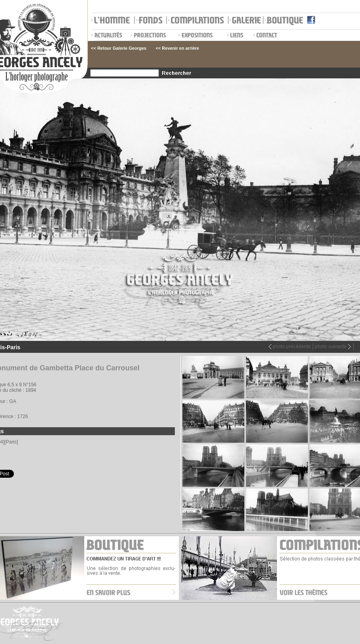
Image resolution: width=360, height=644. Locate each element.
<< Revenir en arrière (177, 48)
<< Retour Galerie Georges (119, 48)
